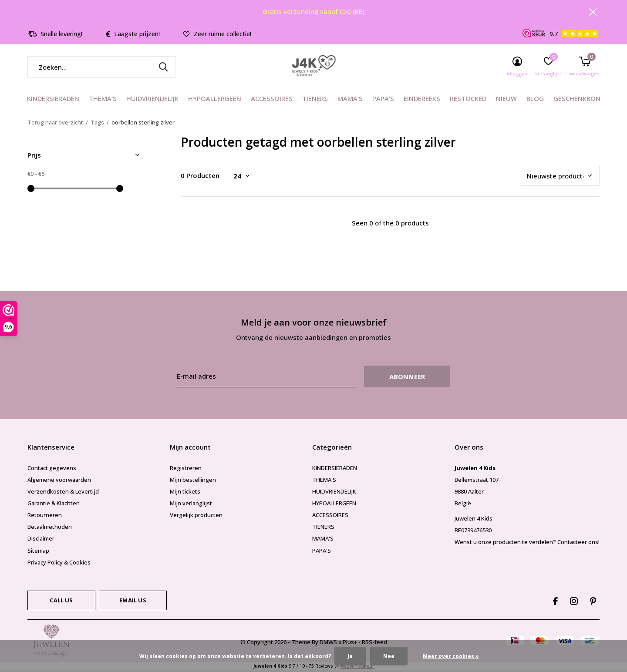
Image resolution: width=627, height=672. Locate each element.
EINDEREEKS (422, 100)
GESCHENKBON (577, 100)
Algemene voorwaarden (59, 481)
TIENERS (315, 100)
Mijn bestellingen (193, 481)
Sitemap (38, 552)
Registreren (186, 469)
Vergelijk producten (196, 516)
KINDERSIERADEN (53, 100)
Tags (97, 124)
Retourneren (45, 516)
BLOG (535, 100)
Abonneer (407, 378)
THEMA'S (103, 100)
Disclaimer (41, 540)
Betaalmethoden (50, 528)
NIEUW (506, 100)
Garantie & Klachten (54, 504)
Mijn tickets (185, 493)
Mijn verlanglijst (191, 504)
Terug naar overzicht (55, 124)
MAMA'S (350, 100)
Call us (61, 601)
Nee (389, 656)
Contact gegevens (52, 469)
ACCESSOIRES (272, 100)
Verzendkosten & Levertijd (63, 493)
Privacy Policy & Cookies (59, 564)
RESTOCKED (468, 100)
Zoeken (163, 68)
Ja (350, 656)
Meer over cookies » (451, 656)
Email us (133, 601)
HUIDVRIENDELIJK (152, 100)
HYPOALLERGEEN (215, 100)
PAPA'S (383, 100)
